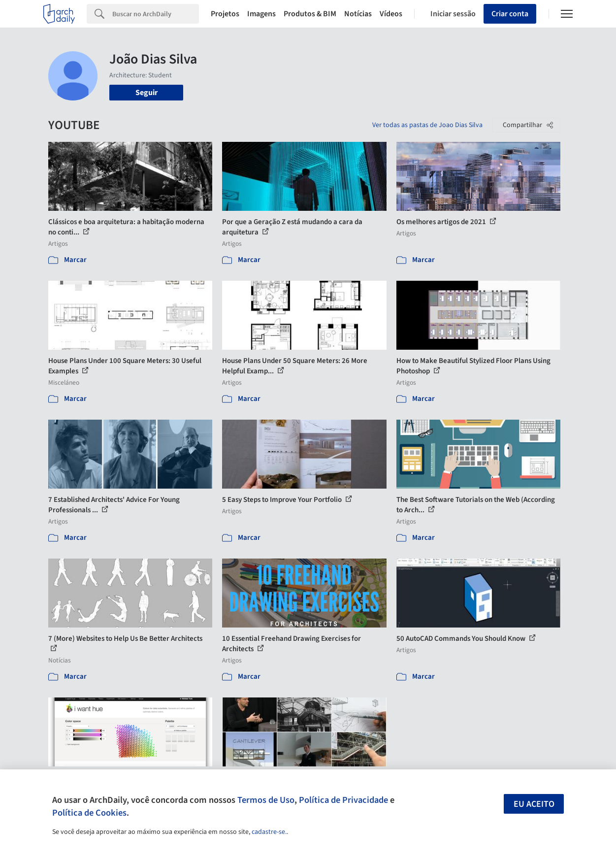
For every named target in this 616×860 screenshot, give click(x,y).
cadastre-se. (269, 832)
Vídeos (391, 14)
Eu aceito (534, 804)
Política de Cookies (89, 813)
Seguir (146, 93)
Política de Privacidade (343, 800)
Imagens (261, 14)
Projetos (225, 14)
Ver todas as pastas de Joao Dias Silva (427, 125)
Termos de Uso (266, 800)
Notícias (358, 14)
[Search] (156, 14)
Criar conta (510, 14)
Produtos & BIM (310, 14)
